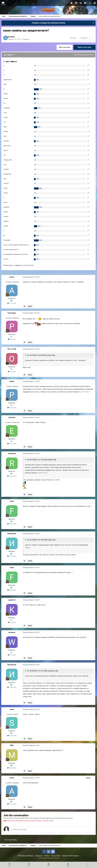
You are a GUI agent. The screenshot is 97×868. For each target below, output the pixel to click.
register (18, 266)
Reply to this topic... (22, 830)
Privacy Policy (56, 856)
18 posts (12, 372)
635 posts (12, 476)
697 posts (12, 408)
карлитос (12, 600)
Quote (30, 307)
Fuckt (12, 502)
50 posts (12, 623)
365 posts (12, 524)
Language (39, 856)
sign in (11, 266)
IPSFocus (30, 856)
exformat (12, 418)
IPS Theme (22, 856)
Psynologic (12, 314)
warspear (12, 633)
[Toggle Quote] (26, 356)
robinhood (12, 454)
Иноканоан (12, 534)
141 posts (12, 304)
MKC (12, 746)
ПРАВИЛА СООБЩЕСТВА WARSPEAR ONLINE (48, 23)
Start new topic (64, 48)
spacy (12, 710)
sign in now (53, 819)
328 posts (12, 736)
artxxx (14, 37)
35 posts (12, 655)
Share (73, 38)
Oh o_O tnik (12, 350)
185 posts (12, 557)
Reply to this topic (84, 48)
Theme (47, 856)
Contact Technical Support (70, 856)
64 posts (12, 340)
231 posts (12, 444)
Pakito (12, 382)
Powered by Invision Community (48, 859)
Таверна (28, 40)
